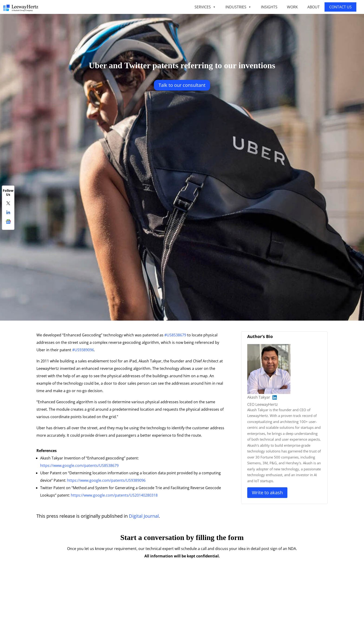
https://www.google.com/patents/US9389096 (106, 480)
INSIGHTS (269, 7)
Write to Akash (267, 493)
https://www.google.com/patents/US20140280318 (114, 495)
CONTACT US (340, 7)
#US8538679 (175, 335)
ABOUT (314, 7)
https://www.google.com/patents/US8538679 (79, 465)
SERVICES (205, 7)
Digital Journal (144, 516)
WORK (292, 7)
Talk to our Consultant (182, 85)
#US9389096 (83, 350)
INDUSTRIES (238, 7)
